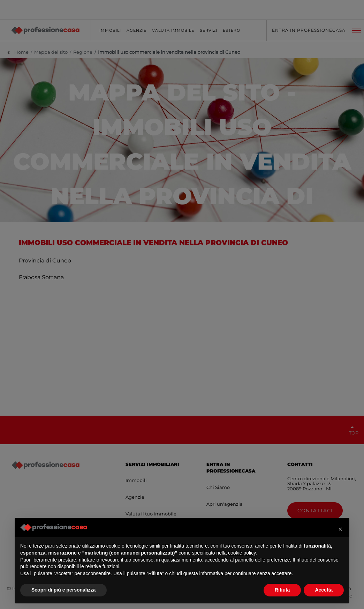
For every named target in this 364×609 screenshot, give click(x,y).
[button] (340, 529)
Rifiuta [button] (282, 590)
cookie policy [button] (242, 553)
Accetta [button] (324, 590)
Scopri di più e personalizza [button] (63, 590)
